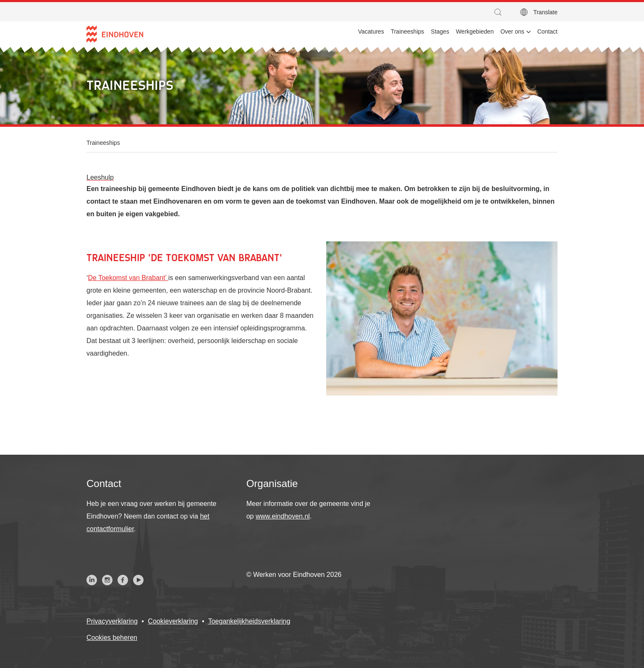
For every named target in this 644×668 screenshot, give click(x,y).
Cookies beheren (112, 638)
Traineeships (103, 143)
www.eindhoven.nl (283, 516)
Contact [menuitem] (547, 31)
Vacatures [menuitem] (371, 31)
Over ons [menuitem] (512, 31)
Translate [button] (545, 12)
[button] (500, 12)
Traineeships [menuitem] (408, 31)
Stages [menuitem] (440, 31)
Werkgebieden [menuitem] (475, 31)
